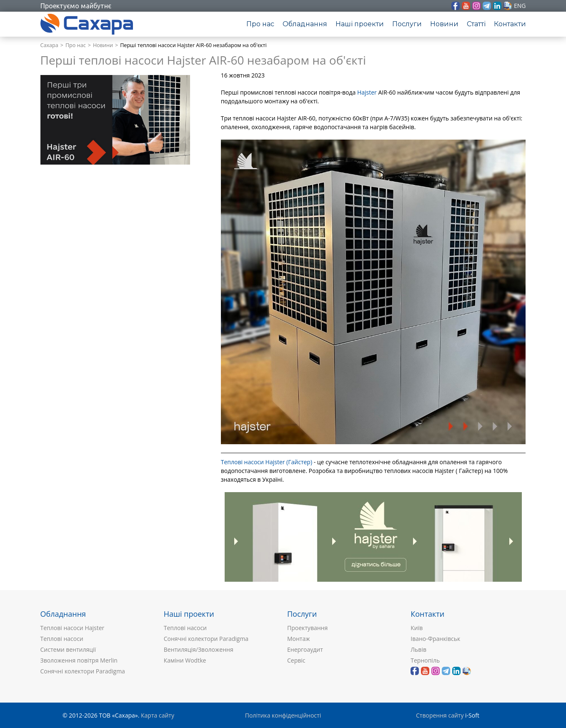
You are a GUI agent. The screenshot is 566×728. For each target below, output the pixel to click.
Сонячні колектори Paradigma (83, 671)
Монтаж (299, 639)
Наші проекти (360, 24)
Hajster (367, 92)
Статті (476, 24)
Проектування (307, 628)
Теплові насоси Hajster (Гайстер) (267, 462)
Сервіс (296, 660)
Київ (417, 628)
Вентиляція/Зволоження (199, 649)
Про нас (260, 24)
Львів (418, 649)
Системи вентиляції (68, 649)
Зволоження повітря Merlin (79, 660)
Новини (444, 24)
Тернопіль (425, 660)
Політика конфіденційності (283, 715)
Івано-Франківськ (435, 639)
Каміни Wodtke (185, 660)
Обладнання (305, 24)
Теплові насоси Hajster (73, 628)
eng (520, 6)
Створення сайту (440, 715)
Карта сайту (158, 715)
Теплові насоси (62, 639)
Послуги (407, 24)
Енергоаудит (305, 649)
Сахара (49, 45)
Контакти (510, 24)
